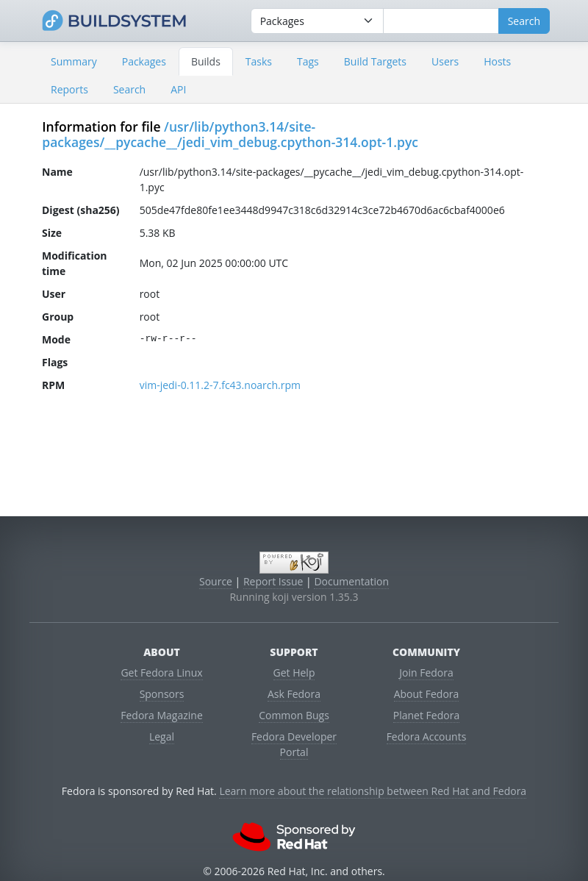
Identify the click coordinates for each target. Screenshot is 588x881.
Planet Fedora (426, 715)
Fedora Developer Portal (294, 744)
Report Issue (273, 581)
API (178, 89)
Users (445, 61)
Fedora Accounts (427, 736)
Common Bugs (294, 715)
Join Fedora (426, 673)
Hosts (497, 61)
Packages (144, 61)
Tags (308, 61)
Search (129, 89)
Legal (162, 736)
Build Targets (375, 61)
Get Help (294, 673)
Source (216, 581)
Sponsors (162, 694)
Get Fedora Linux (161, 673)
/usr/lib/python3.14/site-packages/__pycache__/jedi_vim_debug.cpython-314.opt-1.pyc (230, 134)
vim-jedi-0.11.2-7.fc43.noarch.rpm (220, 385)
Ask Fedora (294, 694)
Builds (206, 61)
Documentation (351, 581)
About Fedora (427, 694)
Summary (74, 61)
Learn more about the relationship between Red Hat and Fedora (373, 791)
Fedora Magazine (162, 715)
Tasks (259, 61)
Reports (69, 89)
